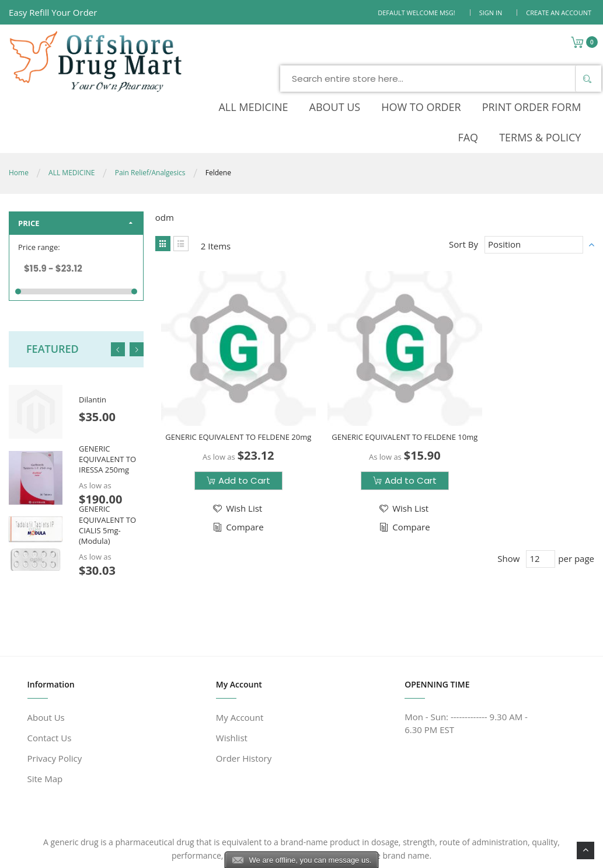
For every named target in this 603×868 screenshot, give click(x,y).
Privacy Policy (55, 703)
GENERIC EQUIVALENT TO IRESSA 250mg (107, 404)
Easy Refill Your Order (53, 12)
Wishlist (232, 682)
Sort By (463, 189)
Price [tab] (29, 168)
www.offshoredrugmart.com (134, 852)
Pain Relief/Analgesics (150, 118)
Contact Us (50, 682)
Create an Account (559, 13)
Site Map (45, 723)
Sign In (491, 13)
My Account (240, 662)
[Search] (499, 49)
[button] (227, 444)
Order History (244, 703)
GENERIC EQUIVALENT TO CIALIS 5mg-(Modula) (107, 470)
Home (19, 118)
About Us (46, 662)
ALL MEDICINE (72, 118)
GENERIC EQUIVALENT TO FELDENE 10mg (375, 367)
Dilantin (93, 345)
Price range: (39, 192)
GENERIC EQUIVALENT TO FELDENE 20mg (229, 367)
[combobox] (353, 49)
